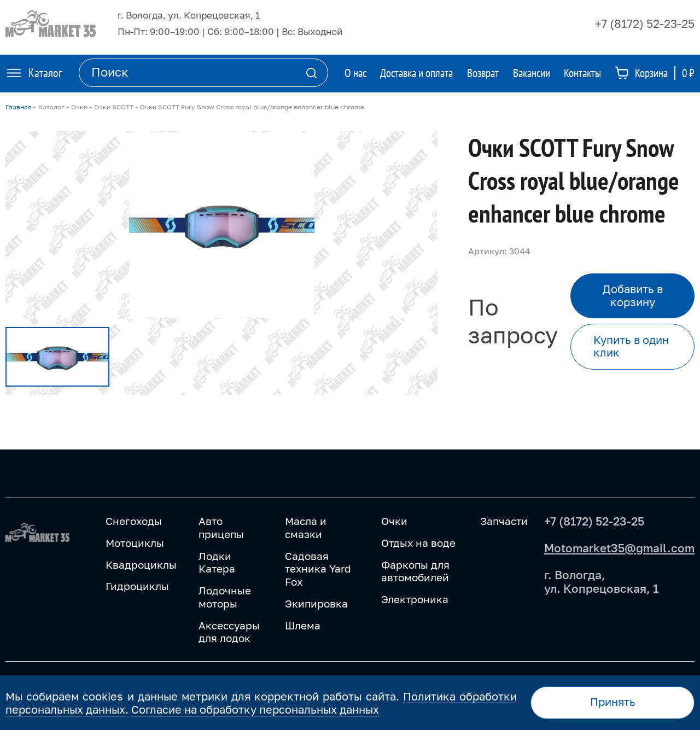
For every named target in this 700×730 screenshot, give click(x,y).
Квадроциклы (141, 565)
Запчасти (504, 521)
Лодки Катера (217, 562)
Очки (394, 521)
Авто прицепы (221, 527)
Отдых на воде (418, 543)
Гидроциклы (137, 586)
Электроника (415, 599)
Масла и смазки (306, 527)
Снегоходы (134, 521)
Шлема (303, 625)
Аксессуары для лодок (229, 632)
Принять (613, 702)
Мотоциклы (135, 543)
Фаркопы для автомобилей (415, 571)
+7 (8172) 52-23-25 (645, 24)
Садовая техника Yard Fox (318, 569)
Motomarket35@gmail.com (619, 548)
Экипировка (316, 603)
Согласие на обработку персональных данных (255, 709)
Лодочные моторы (225, 597)
